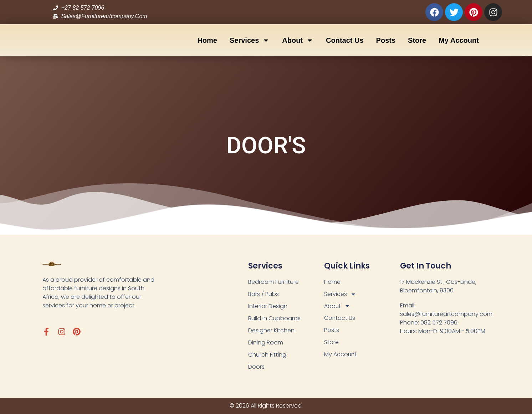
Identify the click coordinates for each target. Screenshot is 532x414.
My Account (459, 40)
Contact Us (345, 40)
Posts (386, 40)
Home (207, 40)
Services (250, 40)
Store (417, 40)
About (298, 40)
